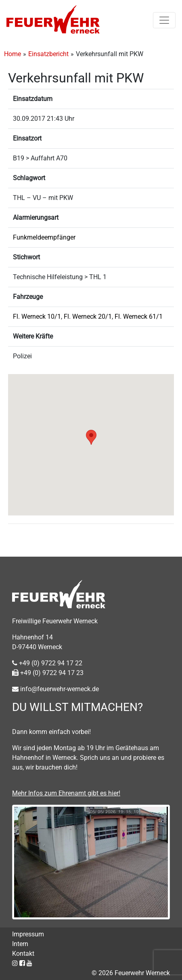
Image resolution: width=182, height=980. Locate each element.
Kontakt (23, 954)
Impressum (28, 934)
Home (13, 54)
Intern (20, 944)
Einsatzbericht (48, 54)
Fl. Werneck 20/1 (88, 317)
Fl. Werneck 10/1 (37, 317)
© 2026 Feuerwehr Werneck (131, 973)
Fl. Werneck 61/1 (139, 317)
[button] (91, 437)
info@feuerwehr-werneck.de (55, 689)
